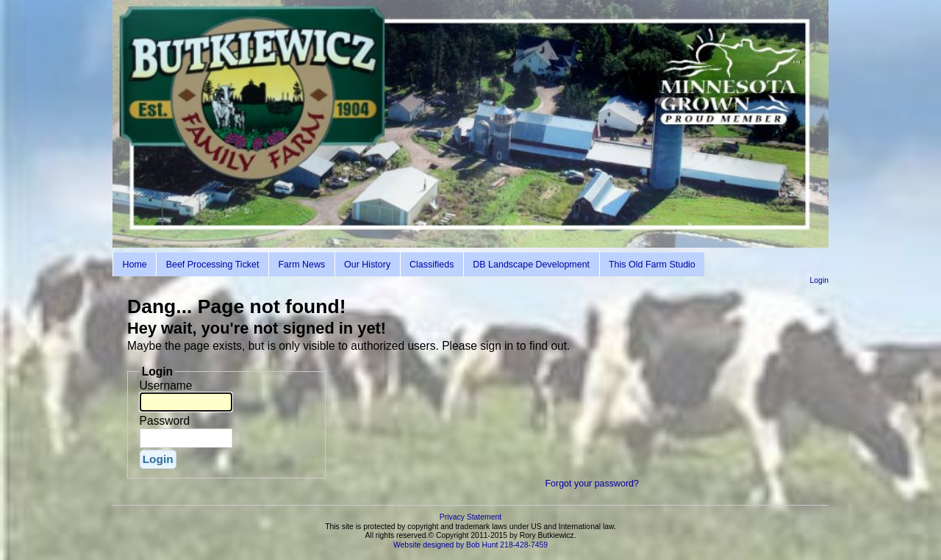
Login (819, 280)
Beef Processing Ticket (213, 265)
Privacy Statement (470, 517)
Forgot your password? (592, 484)
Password (165, 421)
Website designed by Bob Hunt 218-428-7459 (470, 545)
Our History (367, 265)
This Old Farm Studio (652, 265)
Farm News (301, 265)
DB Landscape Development (531, 265)
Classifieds (432, 265)
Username (166, 385)
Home (134, 265)
